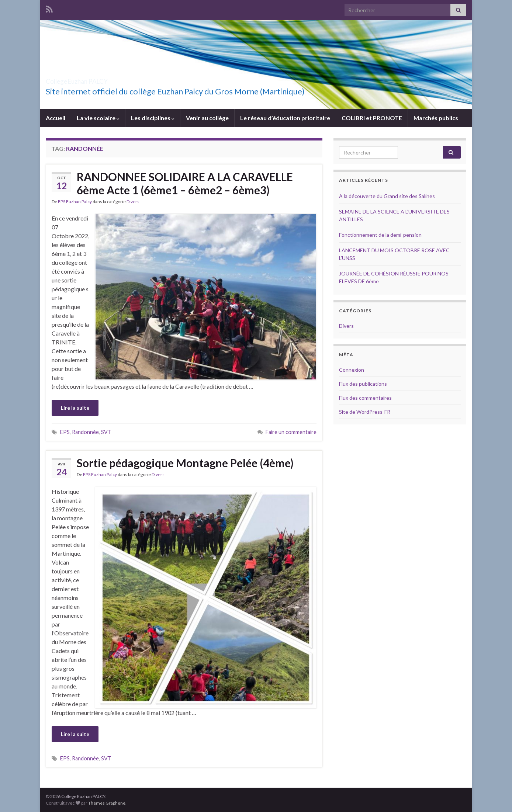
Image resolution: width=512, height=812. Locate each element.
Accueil (56, 118)
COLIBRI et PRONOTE (372, 118)
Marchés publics (436, 118)
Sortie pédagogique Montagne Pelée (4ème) (185, 463)
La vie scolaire (98, 118)
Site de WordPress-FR (365, 412)
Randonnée (85, 432)
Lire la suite (75, 408)
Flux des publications (363, 384)
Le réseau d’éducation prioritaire (285, 118)
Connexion (352, 370)
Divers (133, 202)
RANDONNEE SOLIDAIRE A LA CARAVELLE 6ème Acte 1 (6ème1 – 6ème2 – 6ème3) (185, 183)
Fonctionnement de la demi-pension (380, 235)
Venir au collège (207, 118)
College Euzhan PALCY (101, 79)
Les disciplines (153, 118)
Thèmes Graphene (107, 803)
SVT (106, 432)
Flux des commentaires (365, 398)
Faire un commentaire (291, 432)
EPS (65, 432)
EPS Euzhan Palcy (75, 202)
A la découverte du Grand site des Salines (387, 196)
